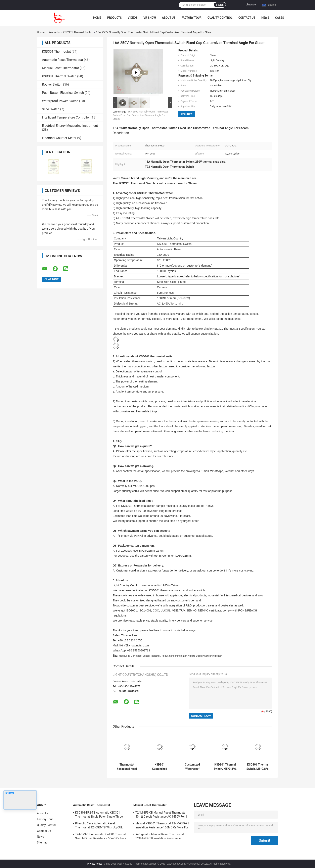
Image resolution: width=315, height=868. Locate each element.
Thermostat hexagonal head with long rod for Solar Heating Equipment (127, 767)
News (265, 18)
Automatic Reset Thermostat (62, 60)
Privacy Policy (95, 864)
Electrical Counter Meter (59, 138)
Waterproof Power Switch (60, 101)
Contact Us (247, 18)
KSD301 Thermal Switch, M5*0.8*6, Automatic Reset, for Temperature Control (258, 767)
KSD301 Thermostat (56, 52)
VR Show (150, 18)
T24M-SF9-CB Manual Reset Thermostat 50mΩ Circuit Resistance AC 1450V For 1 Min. (161, 815)
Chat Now (251, 5)
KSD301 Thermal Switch (78, 32)
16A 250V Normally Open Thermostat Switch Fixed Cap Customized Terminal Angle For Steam (140, 115)
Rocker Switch (52, 84)
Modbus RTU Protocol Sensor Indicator (140, 656)
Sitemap (42, 842)
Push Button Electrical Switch (63, 93)
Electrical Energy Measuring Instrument (70, 126)
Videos (133, 18)
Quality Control (220, 18)
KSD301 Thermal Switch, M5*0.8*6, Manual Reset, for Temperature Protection (225, 767)
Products (115, 18)
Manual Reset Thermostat (60, 68)
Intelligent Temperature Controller (66, 117)
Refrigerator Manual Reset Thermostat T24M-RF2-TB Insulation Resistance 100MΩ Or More (160, 837)
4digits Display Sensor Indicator (205, 656)
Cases (280, 18)
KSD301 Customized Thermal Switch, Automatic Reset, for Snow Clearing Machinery (160, 767)
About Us (169, 18)
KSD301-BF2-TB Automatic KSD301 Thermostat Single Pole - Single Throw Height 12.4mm (99, 815)
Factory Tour (191, 18)
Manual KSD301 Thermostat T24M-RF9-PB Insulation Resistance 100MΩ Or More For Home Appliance (162, 826)
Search (220, 5)
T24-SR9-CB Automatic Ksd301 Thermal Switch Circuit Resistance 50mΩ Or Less (101, 836)
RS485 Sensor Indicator (174, 656)
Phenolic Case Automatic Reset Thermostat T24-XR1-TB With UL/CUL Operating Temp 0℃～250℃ (99, 826)
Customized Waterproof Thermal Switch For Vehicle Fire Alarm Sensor (192, 767)
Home (97, 18)
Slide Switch (51, 109)
